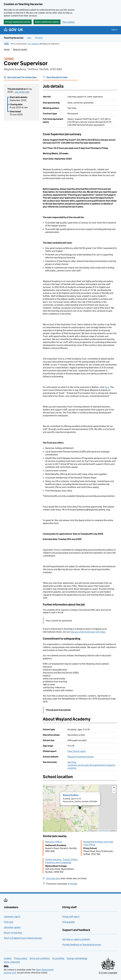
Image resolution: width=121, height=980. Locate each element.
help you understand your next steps (88, 632)
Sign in (114, 30)
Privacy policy (21, 958)
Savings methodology (77, 958)
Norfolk (74, 884)
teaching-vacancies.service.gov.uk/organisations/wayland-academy (91, 765)
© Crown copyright (108, 973)
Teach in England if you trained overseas (23, 938)
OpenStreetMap (104, 831)
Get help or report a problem (76, 939)
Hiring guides (69, 922)
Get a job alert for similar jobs (22, 77)
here (107, 387)
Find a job (8, 922)
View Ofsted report (77, 751)
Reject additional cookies (47, 22)
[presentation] (80, 808)
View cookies (69, 22)
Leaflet (87, 831)
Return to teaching (13, 933)
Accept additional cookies (18, 22)
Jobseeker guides (12, 927)
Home (7, 49)
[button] (80, 808)
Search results (20, 49)
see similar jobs (22, 92)
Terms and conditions (40, 958)
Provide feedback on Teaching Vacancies (82, 945)
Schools (39, 38)
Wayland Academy (71, 795)
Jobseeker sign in (12, 917)
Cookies (8, 958)
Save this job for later (57, 77)
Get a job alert (53, 878)
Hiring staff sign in (71, 917)
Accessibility (58, 958)
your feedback (33, 44)
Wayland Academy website (81, 757)
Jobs (29, 38)
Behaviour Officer (54, 842)
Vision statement (12, 962)
